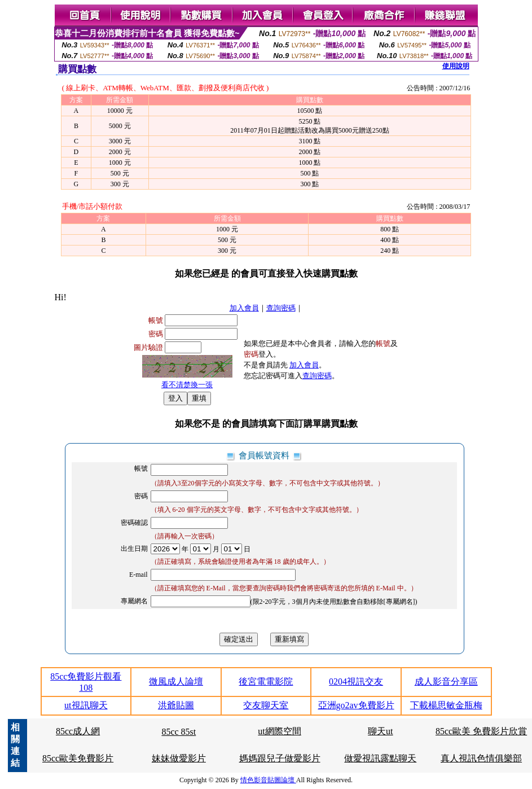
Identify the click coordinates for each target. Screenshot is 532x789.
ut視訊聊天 (86, 705)
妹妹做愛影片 (179, 758)
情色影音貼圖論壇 (268, 780)
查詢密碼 (281, 308)
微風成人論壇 (176, 681)
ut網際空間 (279, 731)
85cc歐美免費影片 (78, 758)
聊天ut (380, 731)
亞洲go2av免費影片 (356, 705)
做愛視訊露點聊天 (380, 758)
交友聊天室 (266, 705)
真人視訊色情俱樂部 (481, 758)
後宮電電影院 (266, 681)
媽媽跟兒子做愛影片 (280, 758)
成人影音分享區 (446, 681)
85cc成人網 (78, 731)
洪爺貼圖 (176, 705)
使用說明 (456, 66)
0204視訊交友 (356, 681)
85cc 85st (179, 732)
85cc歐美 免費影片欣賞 (481, 731)
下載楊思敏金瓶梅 (446, 705)
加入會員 (244, 308)
